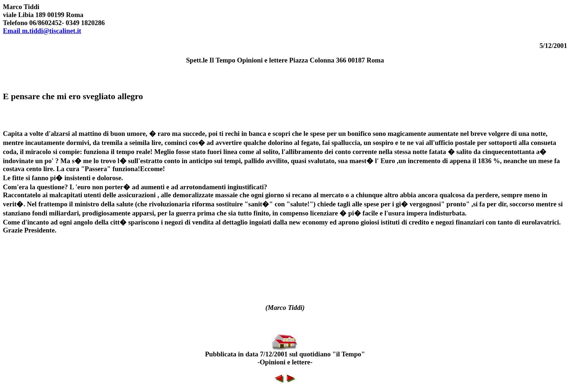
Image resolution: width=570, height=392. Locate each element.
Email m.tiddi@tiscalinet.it (42, 31)
